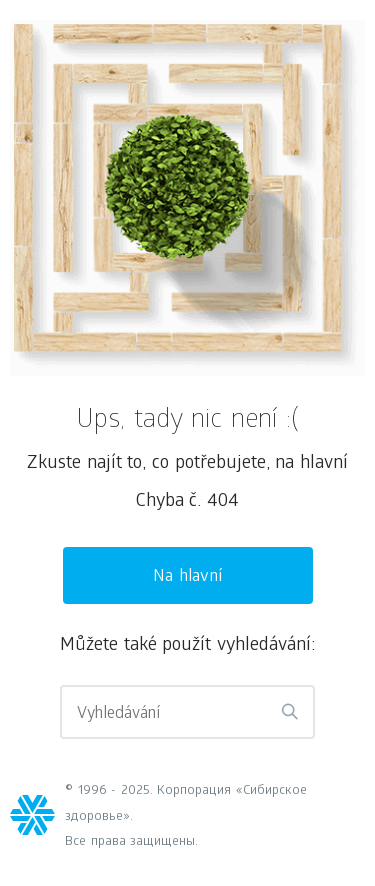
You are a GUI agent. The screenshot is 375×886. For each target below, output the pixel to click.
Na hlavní (187, 577)
